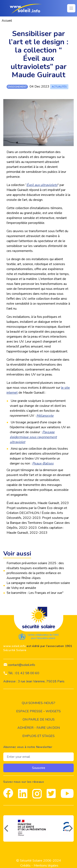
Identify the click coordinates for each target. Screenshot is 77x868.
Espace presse (29, 711)
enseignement (17, 87)
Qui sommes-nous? (38, 703)
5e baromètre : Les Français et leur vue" (35, 593)
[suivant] (71, 828)
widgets (53, 711)
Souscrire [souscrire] (39, 768)
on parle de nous (39, 719)
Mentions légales (46, 866)
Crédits (25, 866)
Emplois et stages (38, 736)
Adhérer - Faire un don (39, 728)
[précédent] (6, 828)
